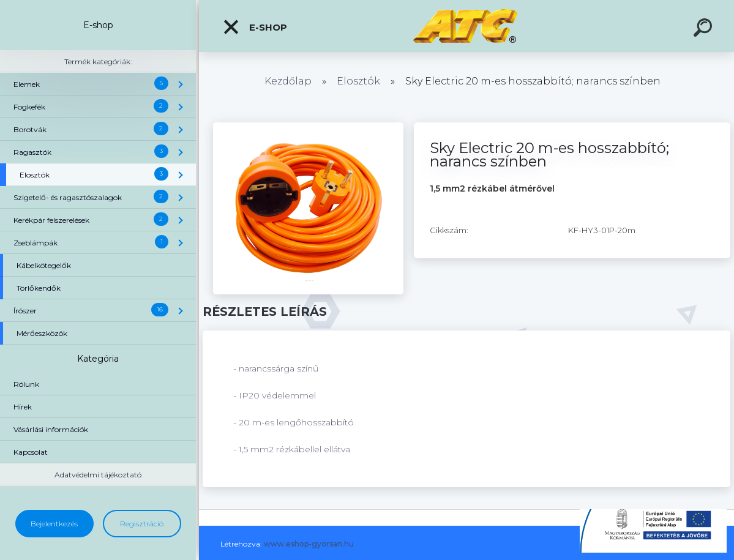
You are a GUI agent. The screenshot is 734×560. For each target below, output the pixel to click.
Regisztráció (142, 524)
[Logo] (467, 26)
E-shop (255, 27)
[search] (705, 29)
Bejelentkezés (54, 524)
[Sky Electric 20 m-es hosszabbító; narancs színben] (308, 127)
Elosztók (358, 81)
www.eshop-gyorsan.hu (309, 544)
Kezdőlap (288, 81)
